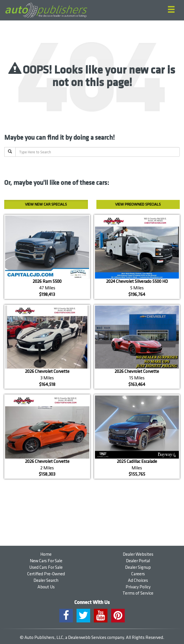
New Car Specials (46, 204)
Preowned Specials (138, 204)
